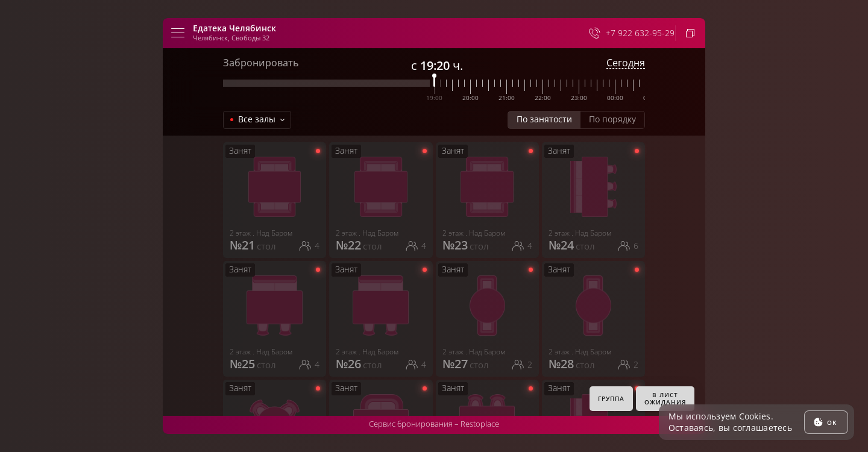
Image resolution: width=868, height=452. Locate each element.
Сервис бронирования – (434, 424)
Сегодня (626, 63)
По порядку (612, 119)
